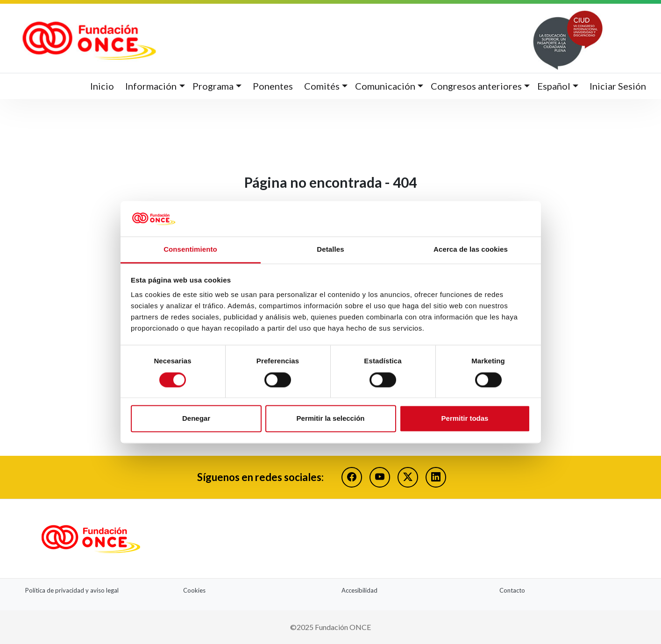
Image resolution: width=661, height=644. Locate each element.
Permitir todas (465, 419)
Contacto (512, 590)
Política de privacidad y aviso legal (72, 590)
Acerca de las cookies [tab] (471, 250)
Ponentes (273, 86)
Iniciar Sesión (618, 86)
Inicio (102, 86)
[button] (155, 86)
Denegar (196, 419)
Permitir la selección (331, 419)
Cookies (194, 590)
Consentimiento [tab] (190, 250)
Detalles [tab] (330, 250)
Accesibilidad (359, 590)
